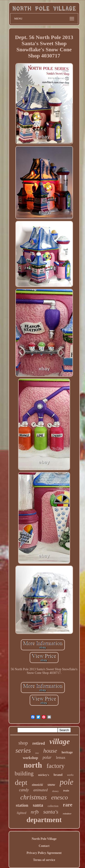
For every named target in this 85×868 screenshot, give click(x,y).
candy (24, 790)
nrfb (35, 812)
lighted (22, 813)
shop (23, 743)
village (60, 742)
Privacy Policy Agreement (44, 853)
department (44, 820)
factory (55, 766)
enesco (59, 797)
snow (51, 785)
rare (68, 805)
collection (53, 806)
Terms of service (44, 860)
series (23, 750)
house (50, 751)
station (22, 805)
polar (47, 757)
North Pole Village (44, 839)
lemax (61, 758)
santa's (51, 812)
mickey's (44, 775)
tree (37, 753)
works (70, 775)
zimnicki (38, 785)
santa (38, 805)
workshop (30, 758)
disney (55, 791)
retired (39, 743)
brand (58, 775)
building (24, 773)
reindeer (67, 814)
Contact (44, 846)
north (33, 765)
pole (66, 782)
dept (21, 782)
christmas (33, 797)
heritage (67, 752)
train (66, 790)
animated (40, 790)
